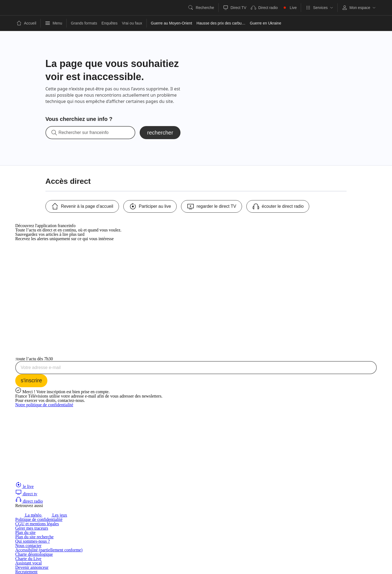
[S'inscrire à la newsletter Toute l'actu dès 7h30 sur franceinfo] (31, 381)
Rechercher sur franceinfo (84, 133)
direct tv (26, 494)
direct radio (29, 501)
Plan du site (25, 532)
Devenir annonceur (32, 567)
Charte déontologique (34, 554)
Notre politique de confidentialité (44, 405)
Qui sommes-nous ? (33, 541)
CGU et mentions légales (37, 524)
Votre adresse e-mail (41, 368)
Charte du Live (28, 559)
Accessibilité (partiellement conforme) (49, 550)
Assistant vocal (28, 563)
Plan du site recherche (34, 537)
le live (24, 486)
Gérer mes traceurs (32, 528)
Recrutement (26, 572)
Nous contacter (28, 546)
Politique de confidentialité (39, 519)
